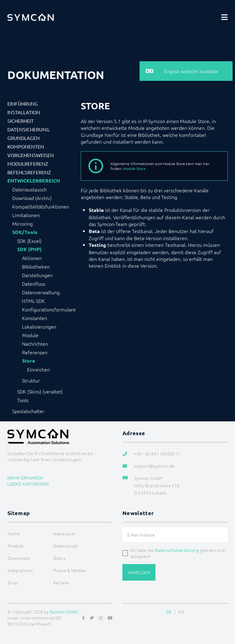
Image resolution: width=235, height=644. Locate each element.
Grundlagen (24, 138)
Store (28, 361)
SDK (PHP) (29, 249)
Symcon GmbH (64, 612)
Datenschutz (66, 546)
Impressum (64, 533)
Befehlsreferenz (29, 172)
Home (14, 533)
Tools (23, 400)
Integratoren (20, 570)
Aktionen (32, 258)
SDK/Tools (25, 232)
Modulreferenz (28, 164)
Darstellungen (37, 275)
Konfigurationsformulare (49, 309)
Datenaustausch (30, 189)
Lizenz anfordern (28, 484)
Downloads (19, 558)
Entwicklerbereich (34, 181)
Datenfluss (34, 284)
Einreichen (38, 369)
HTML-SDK (34, 301)
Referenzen (35, 352)
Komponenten (26, 146)
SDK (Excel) (29, 241)
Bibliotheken (36, 266)
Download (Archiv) (32, 198)
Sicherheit (21, 121)
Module (30, 335)
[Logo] (31, 17)
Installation (24, 112)
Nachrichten (35, 344)
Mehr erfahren (25, 478)
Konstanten (35, 318)
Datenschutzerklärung (177, 550)
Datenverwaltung (41, 292)
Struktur (31, 380)
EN (181, 612)
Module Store (134, 168)
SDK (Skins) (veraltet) (40, 391)
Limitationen (26, 215)
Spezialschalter (28, 411)
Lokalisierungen (39, 326)
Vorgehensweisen (31, 155)
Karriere (61, 582)
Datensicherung (28, 129)
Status (59, 558)
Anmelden (139, 572)
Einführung (23, 104)
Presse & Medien (70, 570)
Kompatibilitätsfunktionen (41, 206)
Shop (13, 582)
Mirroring (22, 224)
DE (169, 612)
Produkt (15, 546)
